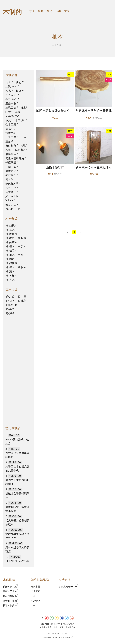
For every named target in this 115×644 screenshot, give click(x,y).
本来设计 (21, 120)
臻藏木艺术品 (10, 591)
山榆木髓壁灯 (55, 167)
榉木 (12, 230)
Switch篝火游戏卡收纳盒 (17, 439)
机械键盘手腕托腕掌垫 (17, 493)
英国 (12, 309)
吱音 (9, 112)
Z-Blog (54, 638)
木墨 (9, 150)
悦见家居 (21, 150)
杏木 (12, 280)
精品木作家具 (10, 596)
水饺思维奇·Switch (68, 587)
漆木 (12, 272)
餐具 (41, 11)
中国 (24, 297)
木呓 (9, 91)
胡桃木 (13, 226)
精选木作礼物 (10, 587)
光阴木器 (12, 167)
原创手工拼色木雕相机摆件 (17, 480)
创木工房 (12, 125)
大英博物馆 (13, 116)
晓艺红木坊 (13, 184)
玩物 (58, 11)
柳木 (24, 267)
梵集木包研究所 (16, 158)
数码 (49, 11)
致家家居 (12, 205)
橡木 (12, 238)
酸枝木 (13, 263)
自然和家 (12, 146)
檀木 (12, 247)
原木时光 (12, 171)
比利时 (13, 305)
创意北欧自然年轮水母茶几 (94, 111)
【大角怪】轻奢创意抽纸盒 (17, 520)
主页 (54, 45)
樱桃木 (13, 234)
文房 (67, 11)
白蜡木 (13, 242)
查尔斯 (10, 142)
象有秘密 (12, 175)
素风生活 (12, 154)
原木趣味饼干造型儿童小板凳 (17, 507)
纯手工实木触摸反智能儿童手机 (17, 466)
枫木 (24, 238)
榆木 (12, 259)
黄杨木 (13, 276)
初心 (20, 82)
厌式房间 (12, 129)
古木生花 (12, 133)
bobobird (11, 201)
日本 (12, 301)
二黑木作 (12, 87)
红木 (24, 255)
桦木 (12, 267)
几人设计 (12, 95)
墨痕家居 (12, 163)
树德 (20, 91)
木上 (21, 209)
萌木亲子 (12, 192)
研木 (24, 108)
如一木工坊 (13, 196)
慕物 (19, 112)
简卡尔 (10, 180)
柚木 (12, 255)
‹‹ (68, 232)
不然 (9, 120)
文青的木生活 (10, 601)
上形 (24, 137)
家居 (32, 11)
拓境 (24, 146)
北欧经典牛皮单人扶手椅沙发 (17, 534)
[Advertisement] (74, 204)
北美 (24, 301)
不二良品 (12, 99)
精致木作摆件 (10, 605)
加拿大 (13, 313)
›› (81, 232)
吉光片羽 (69, 638)
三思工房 (12, 108)
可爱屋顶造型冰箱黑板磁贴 (17, 453)
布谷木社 (12, 188)
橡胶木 (13, 251)
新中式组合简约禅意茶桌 (17, 547)
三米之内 (12, 137)
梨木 (24, 247)
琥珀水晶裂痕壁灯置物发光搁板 (57, 111)
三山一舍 (12, 104)
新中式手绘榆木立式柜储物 (94, 167)
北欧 (12, 297)
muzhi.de (63, 634)
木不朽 (10, 209)
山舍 (9, 82)
